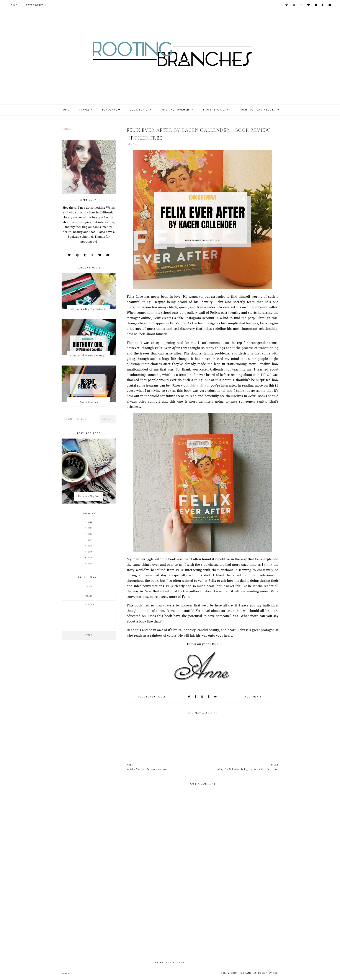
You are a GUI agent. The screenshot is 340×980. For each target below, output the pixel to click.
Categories (35, 5)
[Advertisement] (203, 920)
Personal (110, 110)
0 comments (253, 697)
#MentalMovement (176, 110)
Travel (84, 110)
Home (13, 5)
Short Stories (215, 110)
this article (198, 386)
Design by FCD (268, 973)
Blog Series (140, 110)
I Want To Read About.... (258, 110)
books (162, 697)
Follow (66, 129)
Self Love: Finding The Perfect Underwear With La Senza (90, 309)
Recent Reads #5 (89, 402)
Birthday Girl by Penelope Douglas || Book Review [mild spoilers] (90, 356)
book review (147, 697)
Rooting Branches (244, 973)
